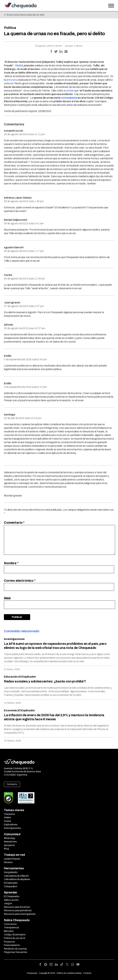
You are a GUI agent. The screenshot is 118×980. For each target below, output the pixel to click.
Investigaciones (14, 639)
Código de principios (15, 935)
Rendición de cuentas (15, 949)
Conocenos (10, 924)
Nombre (11, 563)
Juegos (8, 903)
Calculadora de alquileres (17, 879)
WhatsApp (10, 838)
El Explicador (28, 677)
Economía (10, 710)
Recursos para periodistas (18, 910)
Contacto (12, 784)
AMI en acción (11, 900)
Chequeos (9, 814)
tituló (18, 65)
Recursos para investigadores (20, 914)
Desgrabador (11, 872)
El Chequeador (12, 896)
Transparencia (11, 928)
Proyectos (9, 942)
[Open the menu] (111, 6)
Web (7, 598)
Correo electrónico (20, 581)
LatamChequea (12, 859)
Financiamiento (12, 945)
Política (10, 28)
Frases (7, 821)
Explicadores (11, 825)
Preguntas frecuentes (16, 952)
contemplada (69, 98)
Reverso (8, 862)
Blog (6, 849)
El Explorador (11, 883)
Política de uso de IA (15, 938)
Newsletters (10, 842)
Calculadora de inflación (16, 876)
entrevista (12, 80)
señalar (70, 91)
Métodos (9, 931)
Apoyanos (9, 845)
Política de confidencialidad (69, 973)
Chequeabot (11, 886)
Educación (11, 677)
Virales (7, 818)
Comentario (14, 523)
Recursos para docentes (17, 907)
